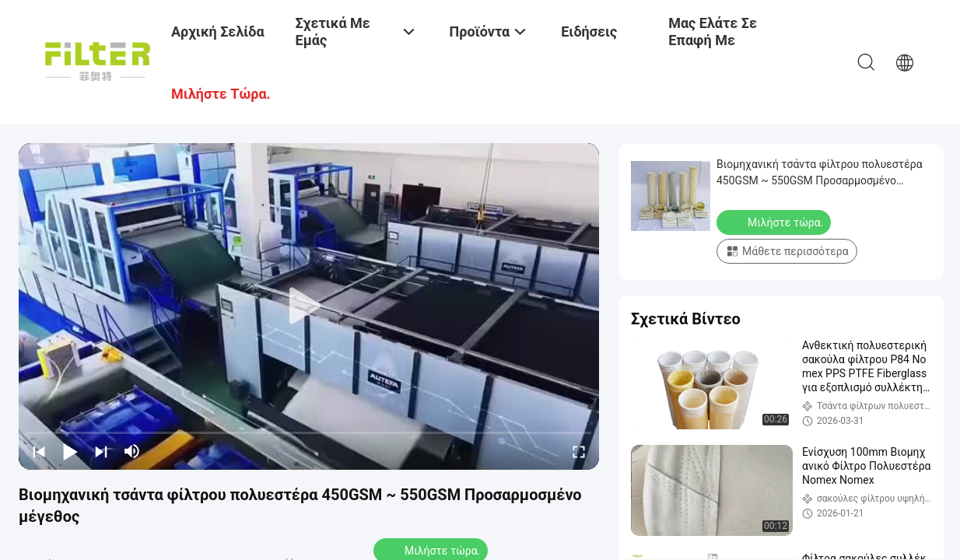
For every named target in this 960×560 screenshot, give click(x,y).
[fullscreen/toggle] (579, 451)
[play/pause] (70, 451)
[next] (101, 451)
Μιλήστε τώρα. (775, 222)
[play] (309, 306)
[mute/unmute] (132, 451)
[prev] (39, 451)
